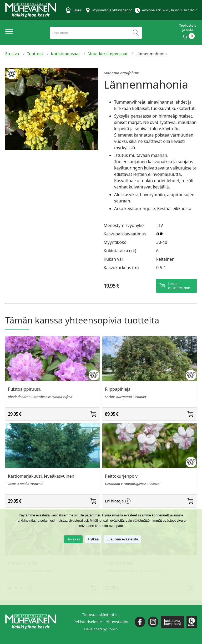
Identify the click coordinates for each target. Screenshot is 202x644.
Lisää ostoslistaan (179, 286)
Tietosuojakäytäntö (99, 615)
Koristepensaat (65, 54)
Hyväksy (73, 539)
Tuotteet (35, 54)
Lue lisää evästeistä (122, 539)
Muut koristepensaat (108, 54)
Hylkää (93, 539)
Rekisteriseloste (88, 622)
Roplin (113, 629)
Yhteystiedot (117, 622)
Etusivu (12, 54)
